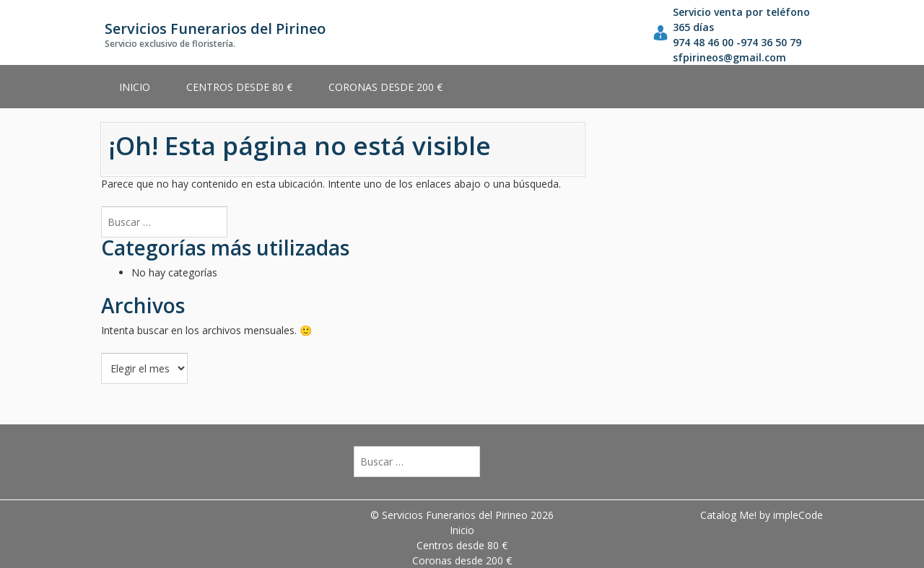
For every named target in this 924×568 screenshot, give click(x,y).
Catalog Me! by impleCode (762, 515)
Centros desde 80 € (239, 87)
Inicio (135, 87)
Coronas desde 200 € (385, 87)
